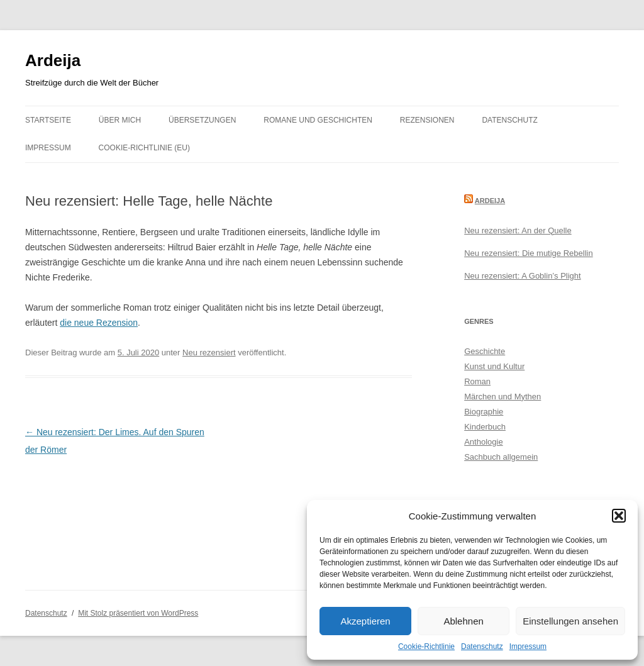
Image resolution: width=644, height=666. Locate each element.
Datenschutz (482, 647)
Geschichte (485, 351)
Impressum (528, 647)
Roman (477, 381)
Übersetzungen (202, 120)
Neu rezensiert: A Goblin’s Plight (522, 276)
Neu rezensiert (209, 352)
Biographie (484, 412)
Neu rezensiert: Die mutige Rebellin (528, 253)
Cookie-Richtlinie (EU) (144, 148)
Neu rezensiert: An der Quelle (518, 230)
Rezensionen (427, 120)
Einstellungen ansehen (570, 621)
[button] (619, 516)
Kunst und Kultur (494, 366)
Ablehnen (463, 621)
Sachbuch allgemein (501, 457)
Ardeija (53, 60)
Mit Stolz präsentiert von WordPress (138, 613)
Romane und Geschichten (318, 120)
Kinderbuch (485, 427)
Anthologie (483, 442)
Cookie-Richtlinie (426, 647)
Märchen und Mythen (502, 397)
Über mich (120, 120)
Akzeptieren (365, 621)
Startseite (48, 120)
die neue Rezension (99, 323)
